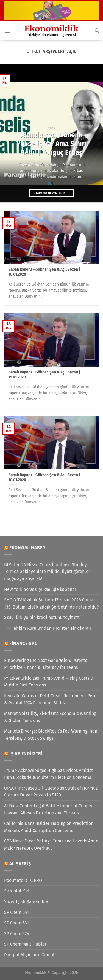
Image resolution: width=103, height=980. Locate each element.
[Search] (97, 31)
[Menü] (7, 31)
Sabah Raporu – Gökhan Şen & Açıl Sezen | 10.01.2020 (44, 477)
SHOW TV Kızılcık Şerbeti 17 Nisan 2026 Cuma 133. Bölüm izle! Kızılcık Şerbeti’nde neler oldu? (51, 603)
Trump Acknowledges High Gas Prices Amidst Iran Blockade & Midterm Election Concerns (48, 774)
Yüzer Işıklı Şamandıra (26, 902)
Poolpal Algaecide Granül (29, 955)
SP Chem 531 (16, 923)
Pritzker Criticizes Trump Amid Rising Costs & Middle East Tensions (49, 682)
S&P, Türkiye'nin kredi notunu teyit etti (43, 617)
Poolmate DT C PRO (23, 880)
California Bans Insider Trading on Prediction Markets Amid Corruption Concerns (49, 827)
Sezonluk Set (17, 891)
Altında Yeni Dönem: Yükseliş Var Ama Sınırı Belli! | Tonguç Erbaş (51, 144)
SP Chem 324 (17, 934)
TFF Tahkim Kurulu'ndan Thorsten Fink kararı (48, 628)
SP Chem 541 (16, 912)
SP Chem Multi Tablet (25, 944)
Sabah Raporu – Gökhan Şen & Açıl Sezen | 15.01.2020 (44, 375)
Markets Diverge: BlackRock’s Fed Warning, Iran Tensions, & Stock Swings (51, 735)
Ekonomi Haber (27, 548)
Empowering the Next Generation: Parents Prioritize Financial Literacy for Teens (46, 664)
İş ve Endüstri (26, 754)
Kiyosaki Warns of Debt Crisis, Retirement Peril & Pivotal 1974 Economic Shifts (50, 699)
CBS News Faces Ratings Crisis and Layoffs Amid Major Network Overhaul (51, 845)
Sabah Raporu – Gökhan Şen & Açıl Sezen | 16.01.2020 (44, 272)
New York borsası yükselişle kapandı (40, 589)
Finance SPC (23, 643)
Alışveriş (20, 864)
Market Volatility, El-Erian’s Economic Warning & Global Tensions (50, 717)
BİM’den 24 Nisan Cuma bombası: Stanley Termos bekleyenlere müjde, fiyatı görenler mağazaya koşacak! (47, 572)
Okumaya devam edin (51, 193)
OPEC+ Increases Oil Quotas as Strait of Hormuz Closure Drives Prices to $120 (51, 792)
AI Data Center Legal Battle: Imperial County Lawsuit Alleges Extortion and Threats (48, 809)
